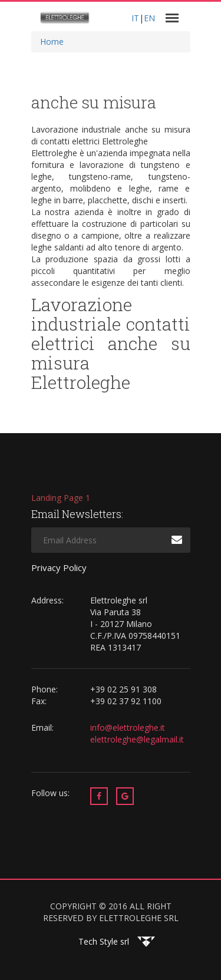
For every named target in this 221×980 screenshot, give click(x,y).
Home (52, 42)
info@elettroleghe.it (129, 727)
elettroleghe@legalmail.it (137, 739)
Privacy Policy (59, 567)
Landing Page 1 (61, 498)
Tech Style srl (104, 941)
